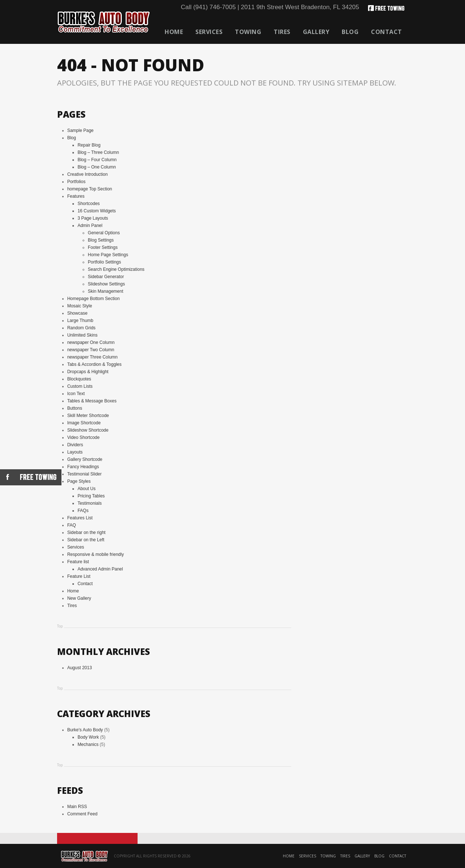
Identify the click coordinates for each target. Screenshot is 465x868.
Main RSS (77, 807)
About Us (87, 489)
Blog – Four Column (97, 160)
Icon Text (76, 394)
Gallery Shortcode (85, 459)
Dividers (75, 445)
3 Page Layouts (93, 218)
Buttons (75, 408)
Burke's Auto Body (85, 730)
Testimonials (90, 503)
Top (60, 626)
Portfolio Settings (104, 262)
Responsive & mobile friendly (96, 554)
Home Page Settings (108, 255)
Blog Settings (101, 240)
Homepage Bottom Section (93, 299)
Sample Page (80, 130)
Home (174, 32)
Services (209, 32)
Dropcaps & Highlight (88, 372)
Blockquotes (79, 379)
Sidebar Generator (106, 277)
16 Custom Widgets (97, 211)
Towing (248, 32)
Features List (80, 518)
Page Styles (79, 481)
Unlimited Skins (82, 335)
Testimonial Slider (85, 474)
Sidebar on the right (87, 532)
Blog (350, 32)
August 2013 (80, 668)
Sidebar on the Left (86, 540)
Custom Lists (80, 386)
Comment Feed (82, 814)
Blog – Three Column (98, 152)
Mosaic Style (80, 306)
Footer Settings (103, 247)
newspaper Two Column (91, 350)
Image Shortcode (84, 423)
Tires (282, 32)
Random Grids (81, 328)
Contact (387, 32)
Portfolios (76, 182)
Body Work (88, 737)
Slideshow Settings (106, 284)
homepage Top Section (90, 189)
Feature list (78, 562)
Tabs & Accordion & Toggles (95, 364)
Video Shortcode (84, 437)
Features (76, 196)
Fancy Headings (83, 467)
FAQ (72, 525)
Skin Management (106, 291)
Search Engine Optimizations (116, 269)
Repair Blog (89, 145)
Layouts (75, 452)
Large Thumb (80, 321)
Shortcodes (89, 204)
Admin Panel (90, 225)
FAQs (83, 511)
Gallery (316, 32)
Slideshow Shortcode (88, 430)
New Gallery (79, 598)
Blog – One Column (97, 167)
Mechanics (88, 744)
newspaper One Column (91, 342)
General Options (104, 233)
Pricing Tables (91, 496)
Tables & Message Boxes (92, 401)
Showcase (77, 313)
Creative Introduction (88, 174)
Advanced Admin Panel (100, 569)
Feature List (79, 576)
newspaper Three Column (93, 357)
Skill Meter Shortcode (88, 416)
